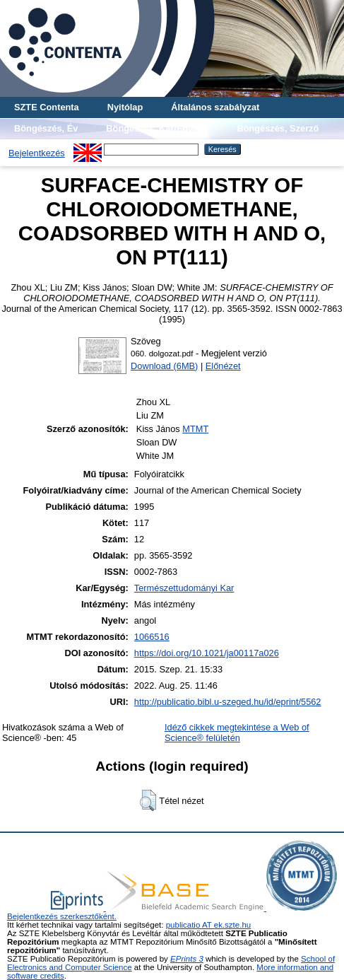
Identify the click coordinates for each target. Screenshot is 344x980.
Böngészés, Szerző (278, 128)
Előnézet (223, 366)
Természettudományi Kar (184, 588)
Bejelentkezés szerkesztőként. (62, 916)
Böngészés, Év (46, 128)
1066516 (152, 637)
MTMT (195, 429)
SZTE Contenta (47, 107)
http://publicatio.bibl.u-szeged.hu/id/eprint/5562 (228, 702)
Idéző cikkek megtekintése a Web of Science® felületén (237, 733)
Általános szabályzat (215, 107)
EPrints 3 (187, 959)
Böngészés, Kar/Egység (157, 128)
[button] (148, 800)
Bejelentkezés (37, 153)
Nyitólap (125, 107)
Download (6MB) (164, 366)
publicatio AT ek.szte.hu (209, 925)
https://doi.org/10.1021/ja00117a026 (207, 653)
